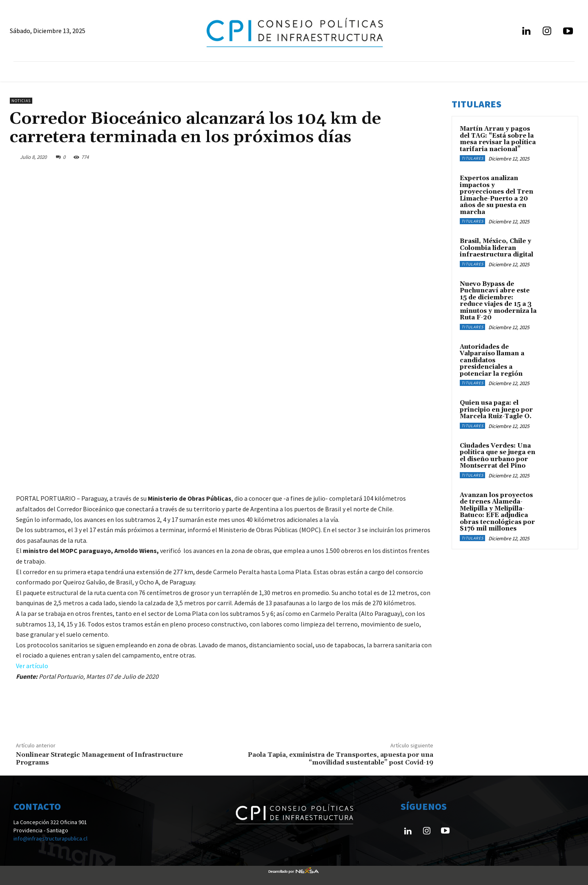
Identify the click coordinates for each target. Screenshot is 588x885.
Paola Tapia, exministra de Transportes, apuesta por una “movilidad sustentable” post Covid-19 (341, 759)
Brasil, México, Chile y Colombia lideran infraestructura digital (497, 248)
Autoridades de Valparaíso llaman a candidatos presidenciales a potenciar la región (492, 360)
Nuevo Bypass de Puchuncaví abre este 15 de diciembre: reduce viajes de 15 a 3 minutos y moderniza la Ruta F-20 (498, 301)
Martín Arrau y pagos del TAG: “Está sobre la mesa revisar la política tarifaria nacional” (498, 139)
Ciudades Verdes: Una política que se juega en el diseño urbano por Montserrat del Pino (498, 456)
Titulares (472, 158)
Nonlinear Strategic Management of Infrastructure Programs (99, 759)
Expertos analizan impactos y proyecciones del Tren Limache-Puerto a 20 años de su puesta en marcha (497, 195)
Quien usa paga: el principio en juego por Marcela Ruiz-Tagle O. (496, 410)
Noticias (21, 101)
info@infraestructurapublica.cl (50, 838)
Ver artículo (32, 666)
